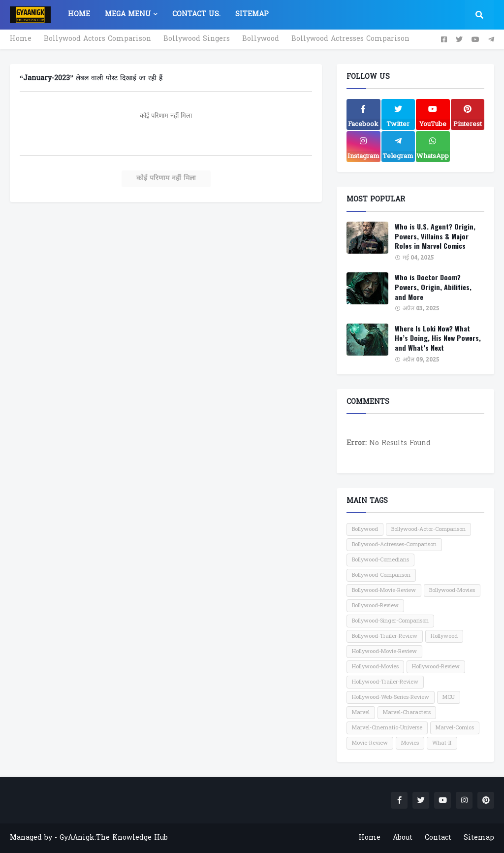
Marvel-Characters (407, 713)
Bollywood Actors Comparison (97, 39)
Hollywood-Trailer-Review (385, 682)
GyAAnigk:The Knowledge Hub (114, 838)
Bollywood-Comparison (381, 575)
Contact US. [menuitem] (196, 15)
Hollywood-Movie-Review (384, 652)
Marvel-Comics (455, 728)
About (403, 838)
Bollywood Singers (197, 39)
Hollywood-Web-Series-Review (391, 697)
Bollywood (261, 39)
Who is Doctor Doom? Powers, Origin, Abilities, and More (433, 287)
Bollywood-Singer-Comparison (390, 621)
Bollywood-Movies (452, 591)
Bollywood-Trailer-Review (385, 636)
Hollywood (444, 636)
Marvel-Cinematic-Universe (387, 728)
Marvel (361, 713)
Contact (438, 838)
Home (21, 39)
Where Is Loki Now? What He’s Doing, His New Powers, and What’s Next (438, 338)
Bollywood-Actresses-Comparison (394, 545)
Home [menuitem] (79, 15)
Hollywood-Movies (375, 667)
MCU (449, 697)
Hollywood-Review (436, 667)
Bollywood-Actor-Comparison (428, 529)
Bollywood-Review (375, 606)
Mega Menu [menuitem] (128, 15)
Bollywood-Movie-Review (384, 591)
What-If (442, 743)
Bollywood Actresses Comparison (350, 39)
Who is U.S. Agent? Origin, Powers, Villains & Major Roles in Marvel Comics (435, 236)
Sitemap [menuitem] (252, 15)
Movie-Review (370, 743)
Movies (410, 743)
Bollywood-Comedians (380, 560)
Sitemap (479, 838)
